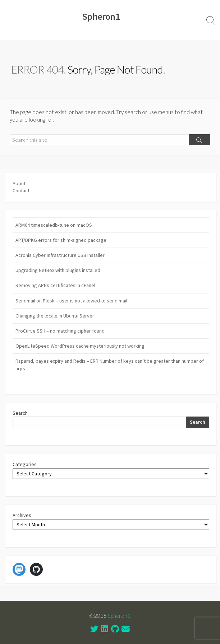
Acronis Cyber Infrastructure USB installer (60, 255)
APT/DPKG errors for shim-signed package (61, 240)
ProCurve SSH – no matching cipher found (60, 331)
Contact (21, 191)
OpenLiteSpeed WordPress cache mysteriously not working (80, 346)
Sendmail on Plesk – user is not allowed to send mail (71, 301)
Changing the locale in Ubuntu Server (55, 316)
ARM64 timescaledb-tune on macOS (54, 225)
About (19, 183)
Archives (22, 515)
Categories (25, 464)
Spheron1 (119, 616)
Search (20, 413)
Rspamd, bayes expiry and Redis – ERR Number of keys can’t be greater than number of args (110, 365)
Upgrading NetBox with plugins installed (58, 270)
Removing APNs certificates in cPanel (55, 285)
